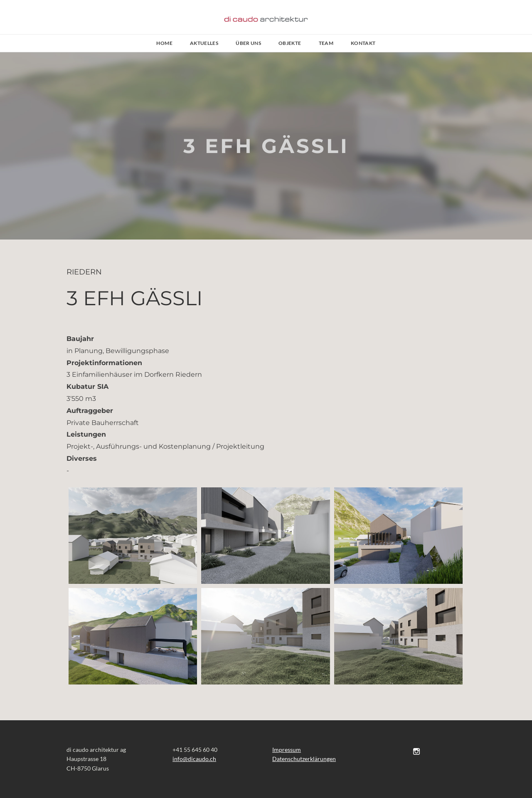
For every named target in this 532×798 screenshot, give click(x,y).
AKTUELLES (204, 43)
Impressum (287, 750)
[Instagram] (416, 751)
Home (164, 43)
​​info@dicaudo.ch (194, 759)
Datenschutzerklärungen (304, 759)
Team (326, 43)
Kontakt (363, 43)
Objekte (290, 43)
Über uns (248, 43)
